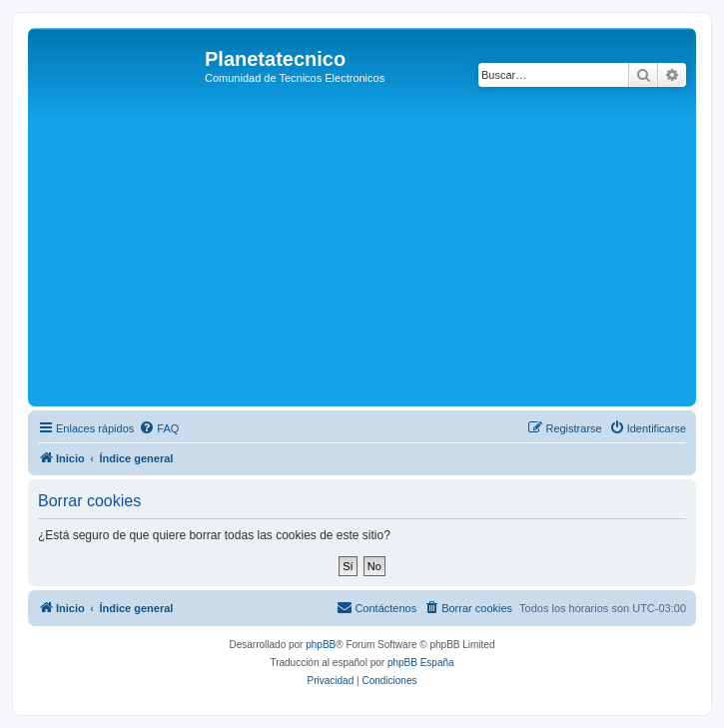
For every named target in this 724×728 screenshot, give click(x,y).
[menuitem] (159, 428)
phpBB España (421, 663)
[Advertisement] (378, 252)
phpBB (321, 645)
